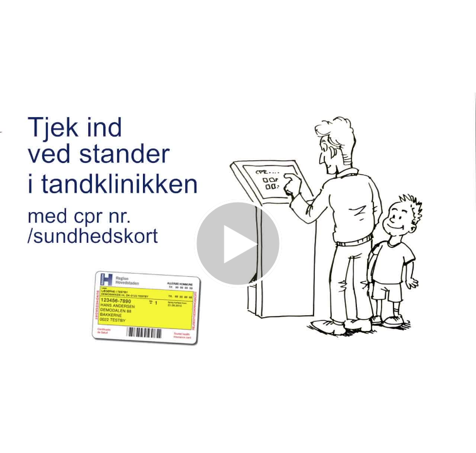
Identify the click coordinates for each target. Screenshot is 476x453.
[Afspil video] (238, 284)
